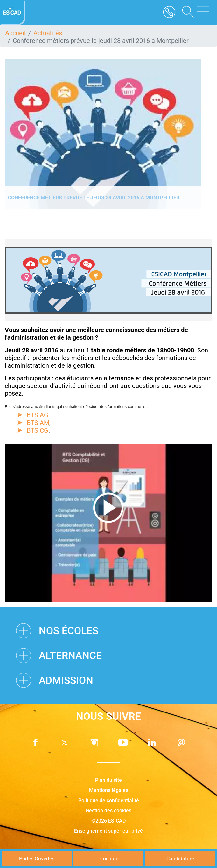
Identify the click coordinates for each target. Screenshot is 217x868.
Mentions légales (109, 790)
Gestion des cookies (108, 811)
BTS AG (38, 415)
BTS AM (38, 423)
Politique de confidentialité (109, 800)
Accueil (15, 33)
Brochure (108, 859)
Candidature (180, 859)
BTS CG (38, 430)
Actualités (48, 33)
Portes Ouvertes (37, 859)
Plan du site (108, 780)
